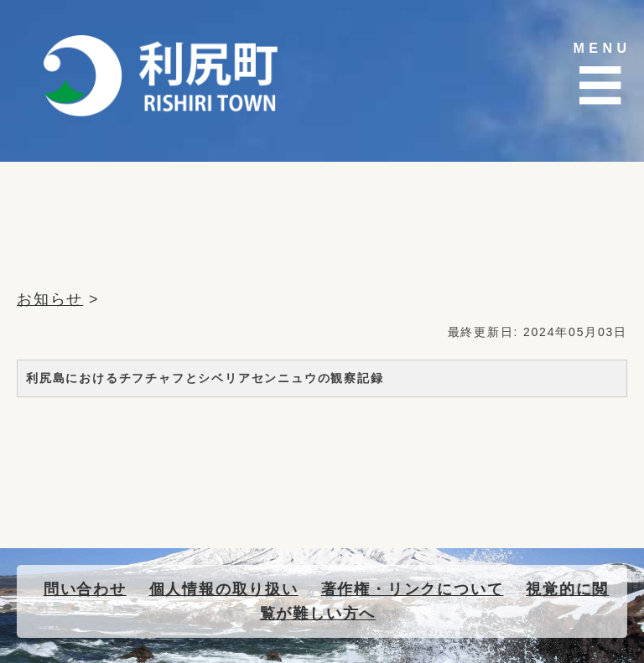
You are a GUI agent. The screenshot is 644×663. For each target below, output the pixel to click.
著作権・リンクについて (413, 589)
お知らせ (50, 299)
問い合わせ (85, 589)
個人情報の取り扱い (224, 589)
